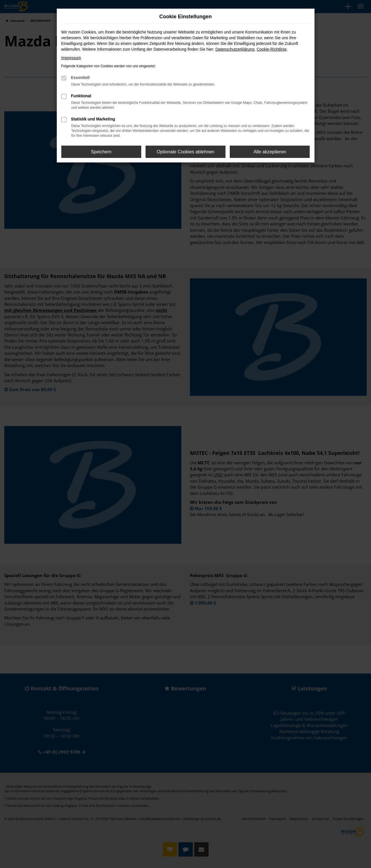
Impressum (71, 58)
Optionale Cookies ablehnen (185, 152)
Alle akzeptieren (270, 152)
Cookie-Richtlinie (272, 49)
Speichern (101, 152)
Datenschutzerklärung (235, 49)
